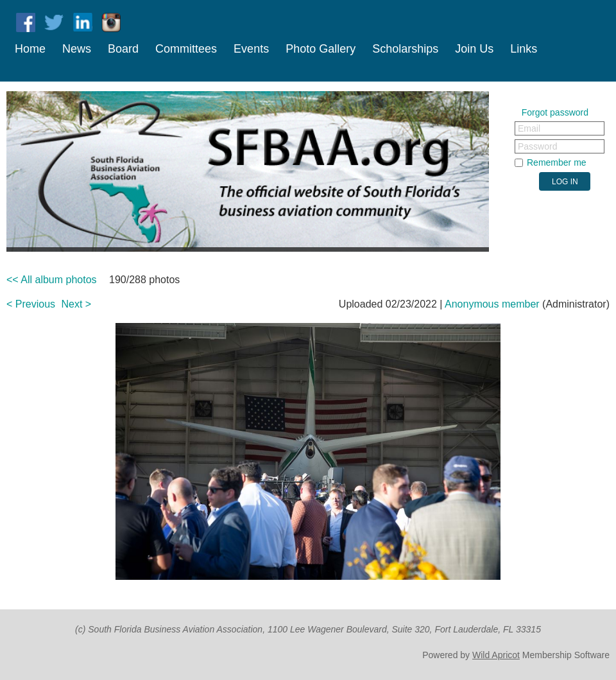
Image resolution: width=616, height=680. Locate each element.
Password (537, 146)
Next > (77, 304)
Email (529, 128)
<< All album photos (52, 280)
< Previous (31, 304)
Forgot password (555, 112)
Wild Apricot (496, 655)
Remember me (557, 162)
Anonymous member (492, 304)
